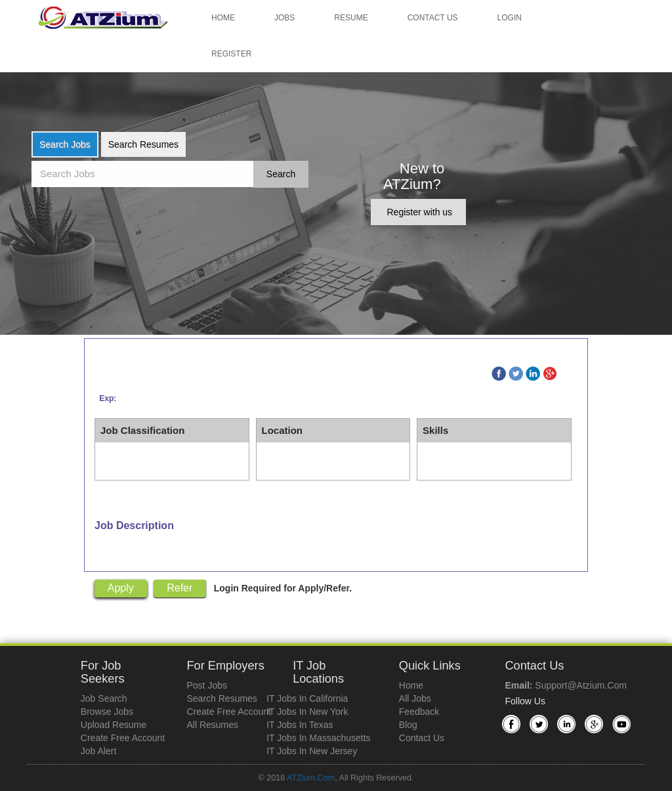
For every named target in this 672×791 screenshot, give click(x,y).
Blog (408, 725)
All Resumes (212, 725)
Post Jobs (206, 685)
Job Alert (98, 751)
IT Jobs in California (307, 698)
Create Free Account (123, 738)
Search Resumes (143, 144)
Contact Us (433, 18)
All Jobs (415, 698)
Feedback (419, 712)
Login (510, 18)
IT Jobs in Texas (300, 725)
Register (231, 54)
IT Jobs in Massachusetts (318, 738)
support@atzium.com (580, 685)
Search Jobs (65, 144)
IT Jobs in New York (307, 712)
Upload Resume (114, 725)
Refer (179, 588)
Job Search (104, 698)
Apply (121, 588)
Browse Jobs (107, 712)
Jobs (284, 18)
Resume (351, 18)
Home (223, 18)
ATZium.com (311, 778)
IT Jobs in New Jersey (312, 751)
